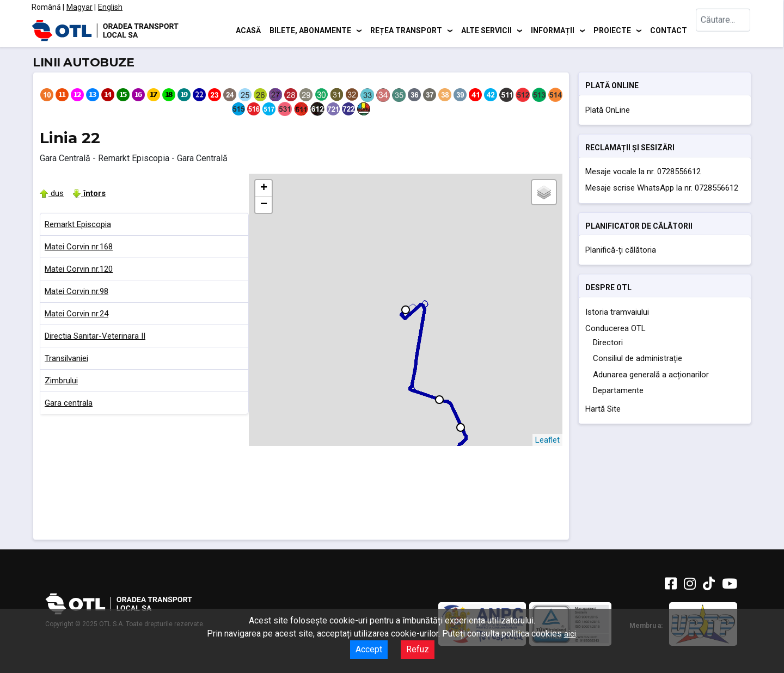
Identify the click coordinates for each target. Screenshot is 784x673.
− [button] (264, 205)
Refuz (418, 649)
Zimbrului (61, 381)
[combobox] (723, 30)
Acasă (248, 30)
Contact (669, 30)
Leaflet (547, 440)
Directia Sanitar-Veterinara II (95, 336)
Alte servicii (486, 30)
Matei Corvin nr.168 (79, 247)
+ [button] (264, 188)
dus (52, 193)
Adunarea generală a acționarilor (651, 375)
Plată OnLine (608, 110)
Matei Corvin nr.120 (79, 269)
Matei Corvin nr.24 (76, 314)
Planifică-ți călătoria (621, 250)
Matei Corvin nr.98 (76, 291)
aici (570, 634)
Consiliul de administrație (638, 358)
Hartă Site (603, 409)
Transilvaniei (66, 358)
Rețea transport (406, 30)
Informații (553, 30)
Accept (369, 649)
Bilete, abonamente (310, 30)
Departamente (618, 390)
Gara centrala (69, 403)
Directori (608, 342)
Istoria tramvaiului (617, 312)
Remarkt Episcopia (78, 224)
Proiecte (612, 30)
